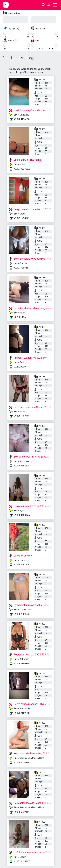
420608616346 (22, 763)
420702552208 (22, 466)
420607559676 (22, 614)
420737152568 (22, 713)
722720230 (20, 367)
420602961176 (22, 565)
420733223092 (22, 169)
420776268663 (22, 268)
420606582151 (22, 812)
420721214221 (22, 218)
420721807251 (22, 416)
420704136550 (22, 119)
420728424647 (22, 862)
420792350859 (22, 664)
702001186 (20, 317)
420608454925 (22, 515)
